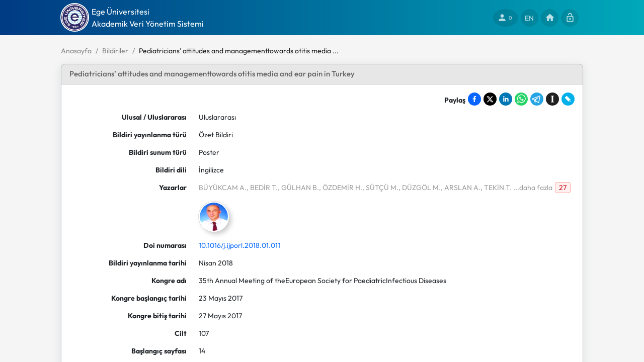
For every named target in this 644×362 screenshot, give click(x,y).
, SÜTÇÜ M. (380, 188)
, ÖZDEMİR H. (341, 188)
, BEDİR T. (262, 188)
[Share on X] (490, 99)
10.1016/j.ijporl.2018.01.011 (239, 245)
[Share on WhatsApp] (521, 99)
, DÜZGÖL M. (420, 188)
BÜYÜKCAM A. (223, 188)
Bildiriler (115, 51)
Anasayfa (76, 51)
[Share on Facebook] (474, 99)
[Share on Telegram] (537, 99)
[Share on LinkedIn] (506, 99)
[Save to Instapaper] (552, 99)
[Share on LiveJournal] (568, 99)
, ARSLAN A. (461, 188)
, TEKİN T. (496, 188)
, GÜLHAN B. (298, 188)
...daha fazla (532, 188)
